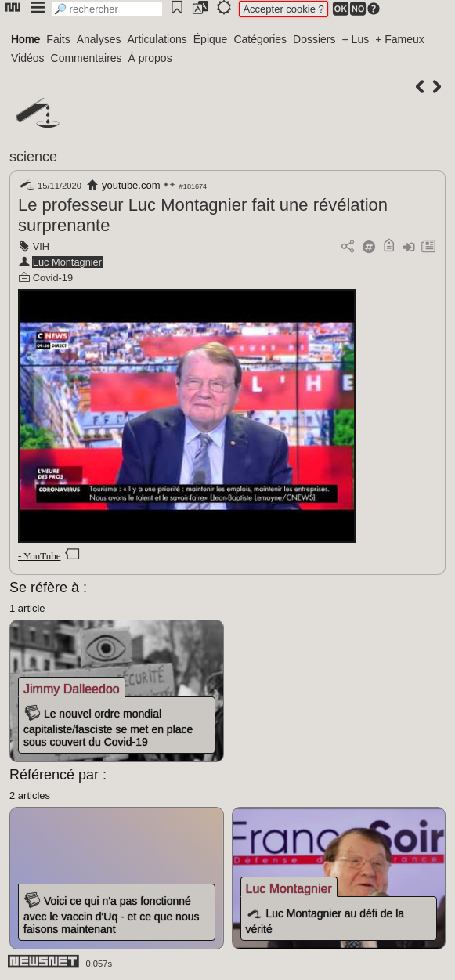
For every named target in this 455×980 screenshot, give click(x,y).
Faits (58, 39)
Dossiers (314, 39)
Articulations (157, 39)
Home (25, 39)
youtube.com (131, 185)
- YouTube (39, 556)
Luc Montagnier (67, 262)
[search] (107, 9)
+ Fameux (400, 39)
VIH (41, 246)
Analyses (99, 39)
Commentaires (87, 58)
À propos (150, 58)
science (33, 157)
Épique (211, 39)
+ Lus (356, 39)
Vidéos (28, 58)
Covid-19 (53, 278)
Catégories (260, 39)
